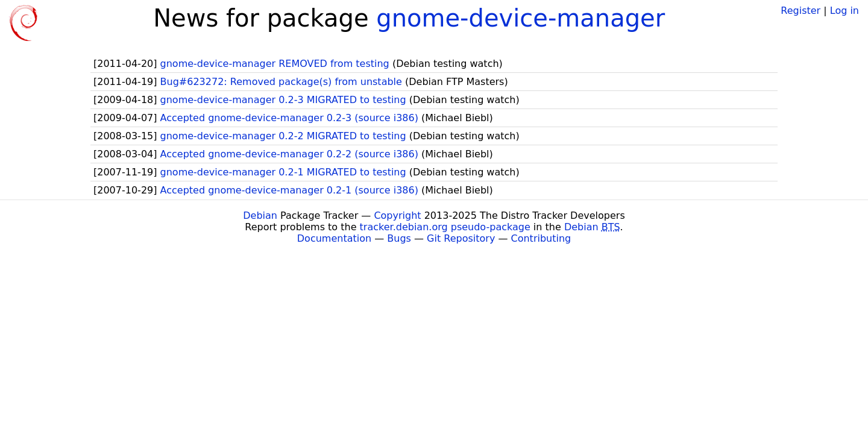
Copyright (397, 215)
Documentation (334, 238)
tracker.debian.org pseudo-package (445, 227)
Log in (844, 11)
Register (800, 11)
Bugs (399, 238)
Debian (260, 215)
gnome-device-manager (520, 18)
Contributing (541, 238)
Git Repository (461, 238)
